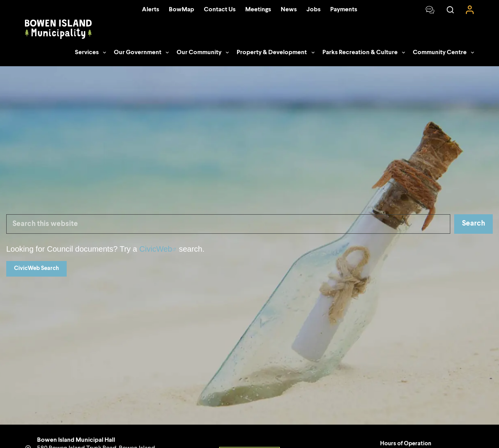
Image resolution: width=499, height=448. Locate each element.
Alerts (150, 10)
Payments (344, 10)
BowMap (181, 10)
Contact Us (220, 10)
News (289, 10)
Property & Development (277, 53)
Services (92, 53)
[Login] (470, 10)
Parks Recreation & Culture (365, 53)
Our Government (143, 53)
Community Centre (443, 53)
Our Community (204, 53)
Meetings (258, 10)
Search (473, 224)
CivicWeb (156, 249)
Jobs (313, 10)
